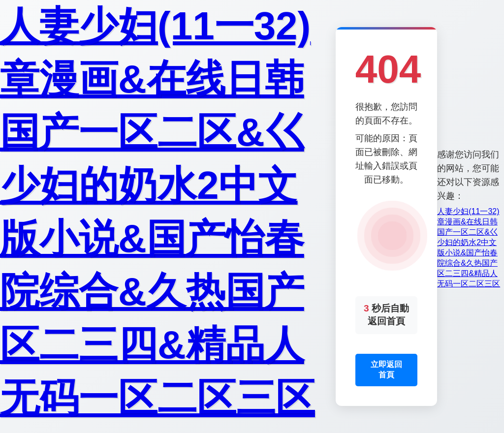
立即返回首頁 (386, 370)
